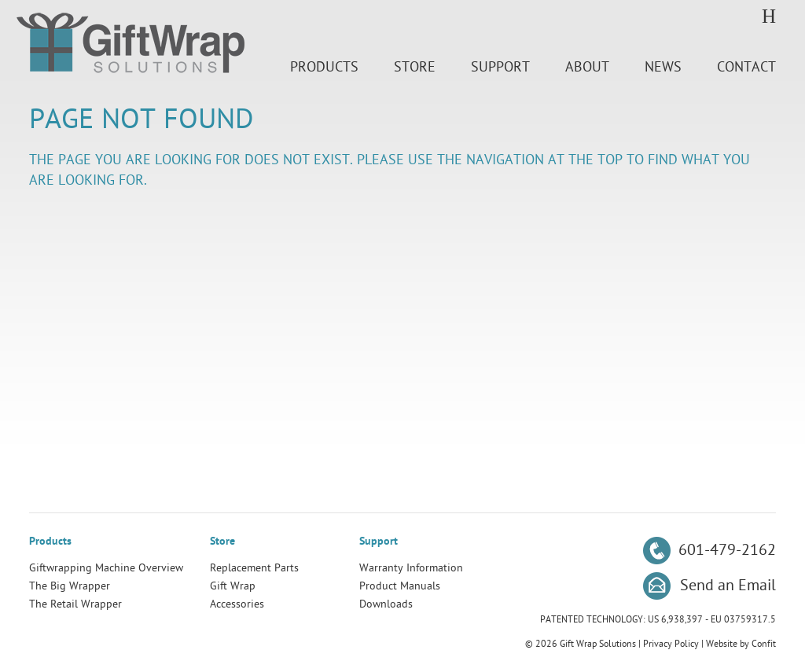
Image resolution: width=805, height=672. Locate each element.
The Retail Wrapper (75, 604)
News (663, 67)
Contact (746, 67)
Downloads (386, 604)
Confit (764, 644)
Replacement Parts (254, 568)
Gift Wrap (233, 586)
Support (500, 67)
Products (324, 67)
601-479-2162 (727, 550)
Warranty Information (411, 568)
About (587, 67)
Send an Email (728, 586)
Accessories (237, 604)
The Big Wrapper (70, 586)
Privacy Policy (671, 644)
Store (415, 67)
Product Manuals (400, 586)
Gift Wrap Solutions (130, 46)
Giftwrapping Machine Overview (106, 568)
